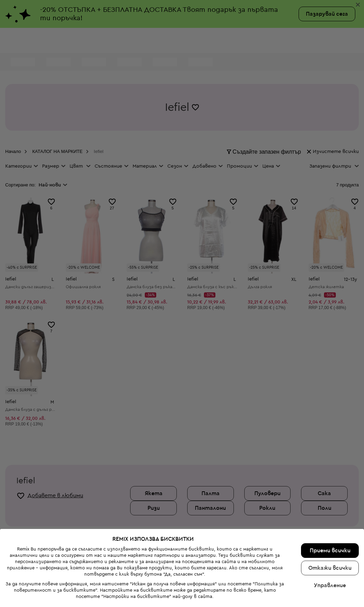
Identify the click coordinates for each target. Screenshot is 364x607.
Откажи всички (330, 539)
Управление (330, 556)
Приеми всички (330, 521)
